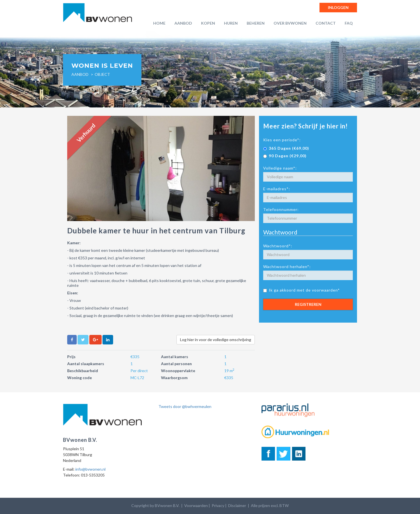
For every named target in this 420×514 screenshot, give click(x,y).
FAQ (349, 23)
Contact (326, 23)
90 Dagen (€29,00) (285, 156)
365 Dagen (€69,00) (286, 148)
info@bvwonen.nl (90, 469)
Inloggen (338, 7)
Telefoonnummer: (281, 209)
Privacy (218, 505)
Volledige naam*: (280, 168)
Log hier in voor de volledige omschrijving (216, 340)
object (102, 74)
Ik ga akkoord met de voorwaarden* (302, 290)
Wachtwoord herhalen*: (287, 267)
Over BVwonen (290, 23)
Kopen (208, 23)
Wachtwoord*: (278, 246)
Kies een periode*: (282, 140)
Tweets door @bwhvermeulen (185, 406)
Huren (231, 23)
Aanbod (183, 23)
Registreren (308, 304)
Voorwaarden (196, 505)
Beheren (256, 23)
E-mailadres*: (277, 189)
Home (159, 23)
